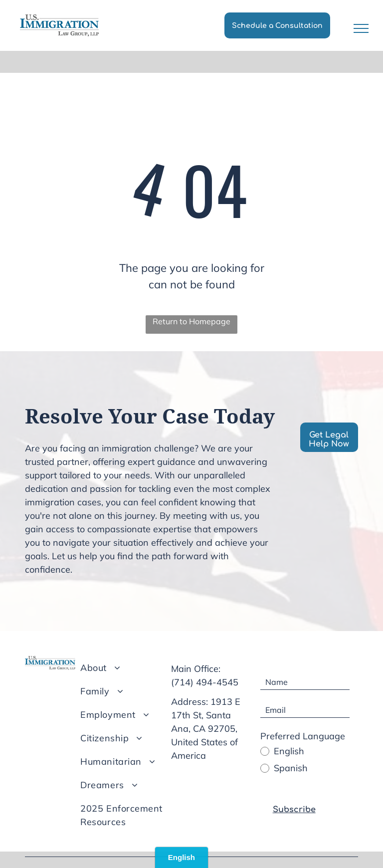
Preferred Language (303, 736)
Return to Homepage (191, 321)
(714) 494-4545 (205, 682)
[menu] (361, 28)
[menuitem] (130, 668)
